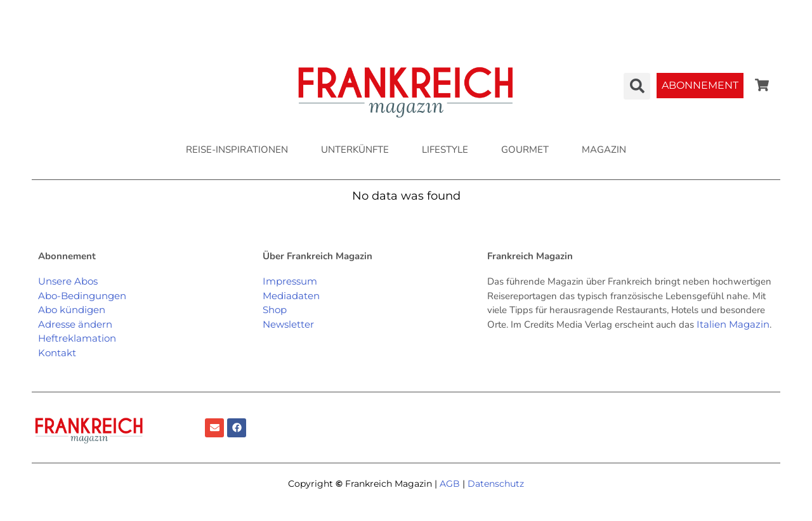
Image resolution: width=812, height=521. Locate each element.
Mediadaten (291, 296)
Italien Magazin (733, 324)
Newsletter (288, 324)
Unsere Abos (68, 281)
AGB (450, 484)
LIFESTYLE (445, 150)
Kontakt (57, 353)
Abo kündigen (72, 310)
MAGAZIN (604, 150)
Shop (275, 310)
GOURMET (525, 150)
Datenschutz (496, 484)
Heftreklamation (77, 338)
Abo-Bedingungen (82, 296)
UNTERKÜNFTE (355, 150)
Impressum (290, 281)
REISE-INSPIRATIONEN (237, 150)
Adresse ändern (75, 324)
